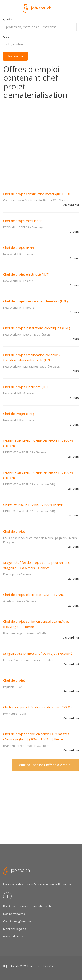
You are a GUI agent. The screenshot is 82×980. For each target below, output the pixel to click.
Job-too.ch (13, 966)
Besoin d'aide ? (13, 936)
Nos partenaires (14, 914)
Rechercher (15, 56)
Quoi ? (8, 19)
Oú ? (6, 37)
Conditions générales (17, 921)
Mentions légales (15, 929)
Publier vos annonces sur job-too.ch (27, 906)
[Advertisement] (41, 143)
